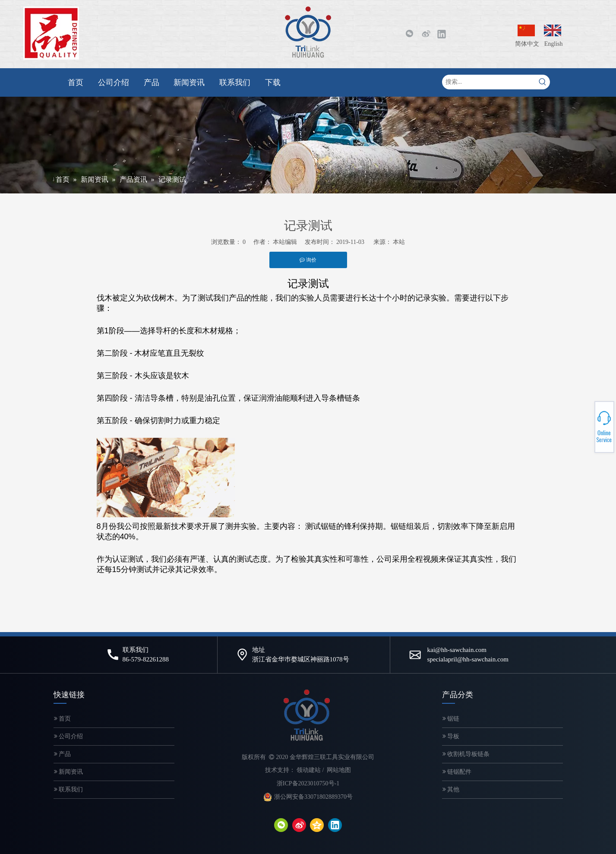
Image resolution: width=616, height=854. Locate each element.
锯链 (451, 719)
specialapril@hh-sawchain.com (468, 659)
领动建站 (309, 770)
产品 (63, 754)
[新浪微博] (426, 34)
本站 (399, 242)
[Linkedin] (442, 34)
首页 (63, 719)
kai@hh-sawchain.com (457, 650)
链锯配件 (457, 772)
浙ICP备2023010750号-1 (308, 783)
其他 (451, 789)
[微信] (409, 34)
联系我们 (69, 789)
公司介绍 (69, 736)
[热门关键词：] (543, 82)
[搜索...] (489, 82)
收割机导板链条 (466, 754)
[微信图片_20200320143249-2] (51, 33)
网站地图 (339, 770)
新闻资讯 (69, 772)
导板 (451, 736)
